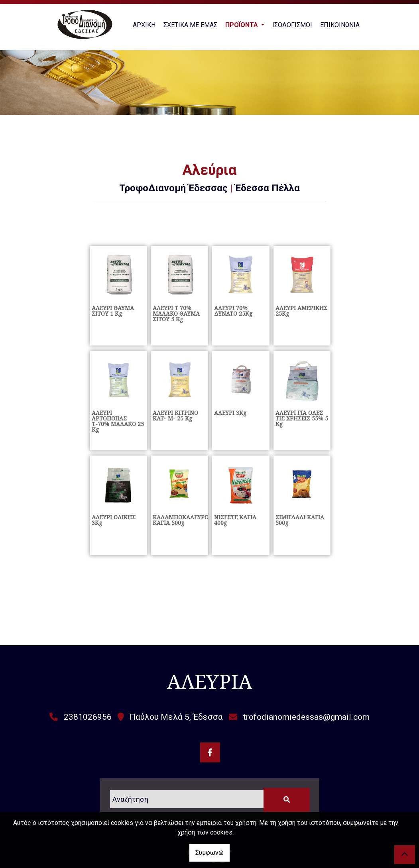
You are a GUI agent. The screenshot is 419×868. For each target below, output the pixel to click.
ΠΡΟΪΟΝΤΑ (242, 25)
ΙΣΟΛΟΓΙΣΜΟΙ (292, 25)
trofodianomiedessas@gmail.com (306, 717)
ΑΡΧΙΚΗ (144, 25)
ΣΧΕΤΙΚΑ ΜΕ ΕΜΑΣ (190, 25)
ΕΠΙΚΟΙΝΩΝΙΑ (340, 25)
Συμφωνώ (209, 853)
